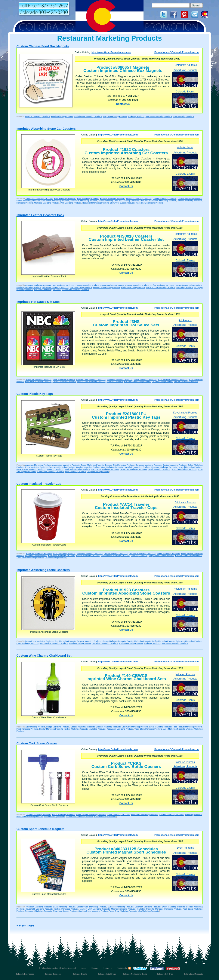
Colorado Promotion (49, 968)
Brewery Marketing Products (112, 199)
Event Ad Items (185, 848)
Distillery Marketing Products (29, 287)
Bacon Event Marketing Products (39, 641)
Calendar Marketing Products (148, 907)
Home (84, 968)
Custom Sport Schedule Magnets (40, 829)
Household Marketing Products (163, 201)
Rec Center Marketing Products (105, 469)
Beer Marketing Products (88, 199)
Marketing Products (136, 116)
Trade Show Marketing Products (149, 203)
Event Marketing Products (110, 201)
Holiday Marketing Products (51, 729)
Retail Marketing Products (159, 469)
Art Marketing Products (35, 727)
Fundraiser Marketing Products (62, 467)
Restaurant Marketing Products (159, 116)
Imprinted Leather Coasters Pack (40, 215)
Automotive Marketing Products (39, 199)
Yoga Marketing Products (98, 471)
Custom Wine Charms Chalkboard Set (44, 656)
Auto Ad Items (185, 147)
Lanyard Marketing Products (190, 467)
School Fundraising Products (184, 469)
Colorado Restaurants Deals (135, 974)
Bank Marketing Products (65, 199)
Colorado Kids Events (107, 974)
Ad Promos (185, 320)
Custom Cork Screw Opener (37, 743)
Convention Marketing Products (55, 201)
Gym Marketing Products (112, 467)
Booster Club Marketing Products (91, 379)
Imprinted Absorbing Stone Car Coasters (46, 129)
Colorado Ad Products (193, 974)
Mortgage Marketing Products (161, 556)
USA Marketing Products (183, 116)
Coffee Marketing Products (28, 201)
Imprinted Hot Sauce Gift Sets (38, 302)
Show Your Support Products (122, 203)
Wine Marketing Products (174, 729)
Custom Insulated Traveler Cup (39, 484)
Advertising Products (185, 78)
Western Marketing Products (186, 382)
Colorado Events (185, 99)
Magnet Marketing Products (115, 116)
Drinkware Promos (185, 503)
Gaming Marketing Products (135, 201)
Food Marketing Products (62, 116)
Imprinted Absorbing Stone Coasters (43, 570)
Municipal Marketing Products (47, 203)
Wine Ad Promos (185, 674)
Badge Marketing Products (92, 465)
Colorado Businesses (25, 974)
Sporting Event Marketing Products (93, 911)
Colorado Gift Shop (165, 974)
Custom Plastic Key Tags (35, 394)
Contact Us (123, 104)
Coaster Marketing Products (190, 199)
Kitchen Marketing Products (190, 201)
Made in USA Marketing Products (88, 116)
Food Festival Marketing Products (173, 379)
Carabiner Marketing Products (148, 465)
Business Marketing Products (139, 199)
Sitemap (94, 968)
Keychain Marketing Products (164, 467)
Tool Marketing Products (54, 817)
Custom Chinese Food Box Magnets (43, 46)
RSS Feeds (122, 968)
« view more (25, 925)
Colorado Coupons (53, 974)
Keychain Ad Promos (185, 413)
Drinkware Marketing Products (84, 201)
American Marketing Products (38, 116)
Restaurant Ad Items (185, 65)
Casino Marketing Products (164, 199)
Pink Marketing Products (71, 203)
